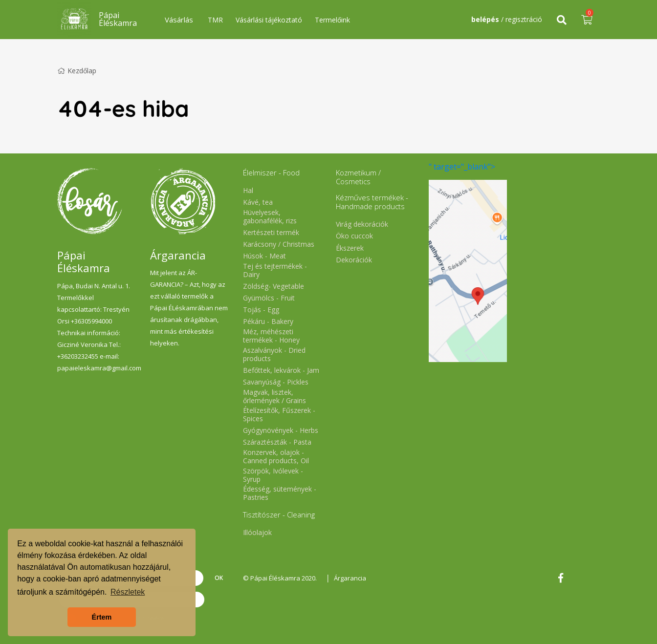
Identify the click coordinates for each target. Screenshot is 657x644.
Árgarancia (350, 578)
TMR (215, 20)
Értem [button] (102, 617)
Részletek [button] (128, 592)
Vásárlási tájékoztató (269, 20)
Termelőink (332, 20)
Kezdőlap (77, 71)
